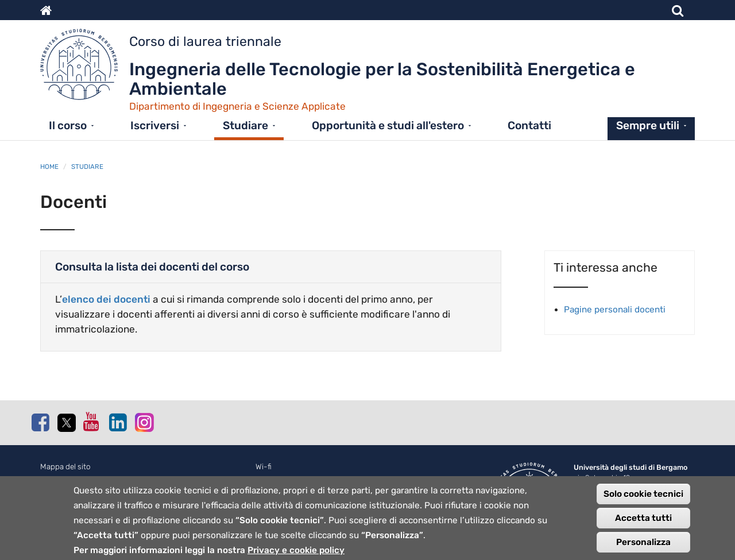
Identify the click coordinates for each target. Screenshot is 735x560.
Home (49, 167)
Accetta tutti (643, 521)
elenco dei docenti (106, 299)
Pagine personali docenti (615, 310)
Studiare (245, 125)
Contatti (529, 125)
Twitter (66, 423)
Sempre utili (648, 125)
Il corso (68, 125)
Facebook (40, 422)
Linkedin (118, 422)
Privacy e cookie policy (296, 553)
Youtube (92, 422)
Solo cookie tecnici (643, 497)
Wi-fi (264, 467)
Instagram (144, 422)
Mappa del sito (65, 467)
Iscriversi (155, 125)
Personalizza (643, 545)
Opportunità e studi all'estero (388, 125)
